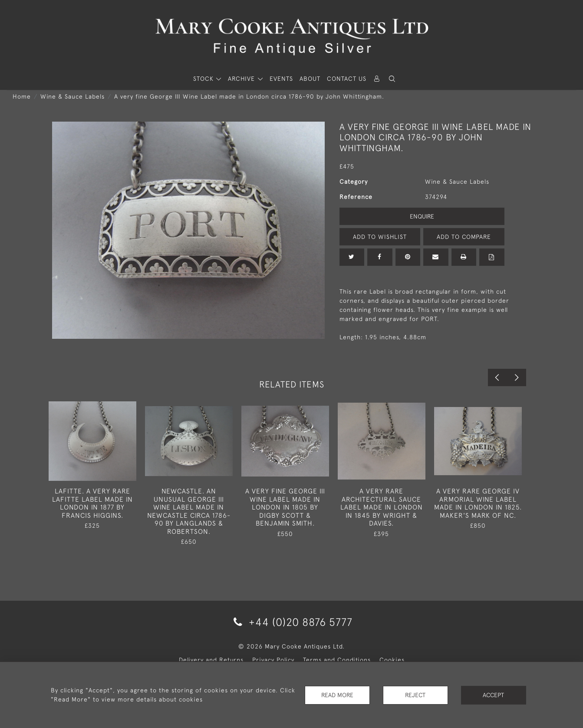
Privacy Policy (273, 660)
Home (22, 96)
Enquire (422, 216)
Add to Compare (464, 237)
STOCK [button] (204, 79)
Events (281, 79)
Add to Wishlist (380, 237)
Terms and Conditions (337, 660)
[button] (392, 79)
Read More (337, 695)
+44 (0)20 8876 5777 (291, 622)
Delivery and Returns (211, 660)
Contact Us (347, 79)
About (310, 79)
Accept (493, 695)
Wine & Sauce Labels (72, 96)
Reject (415, 695)
